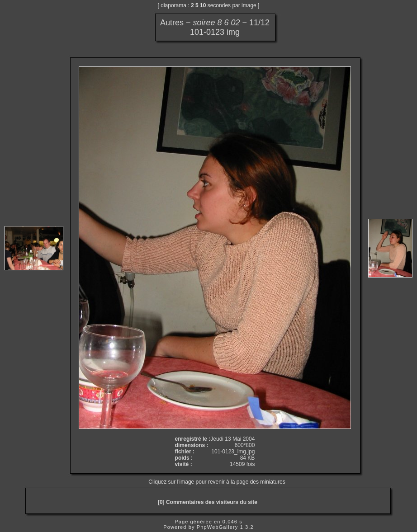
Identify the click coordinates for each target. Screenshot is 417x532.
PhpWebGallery (218, 527)
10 (203, 5)
